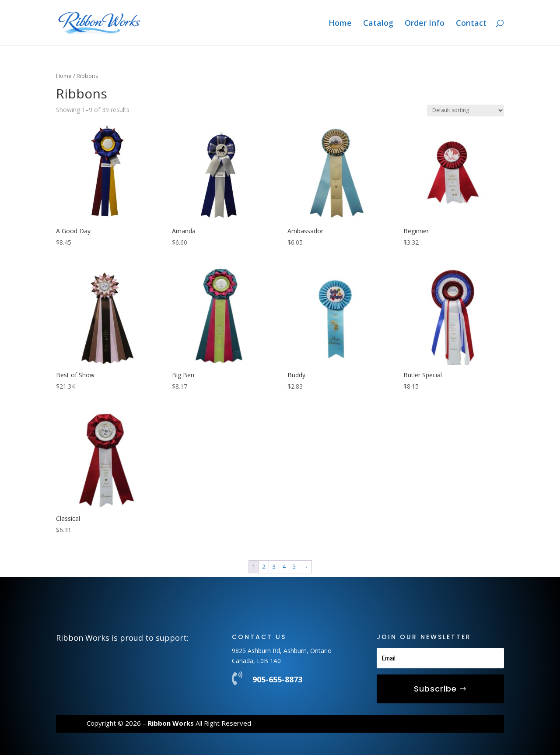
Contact (471, 24)
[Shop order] (465, 111)
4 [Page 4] (284, 567)
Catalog (378, 24)
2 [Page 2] (264, 567)
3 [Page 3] (274, 567)
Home (340, 24)
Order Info (425, 24)
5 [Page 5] (294, 567)
